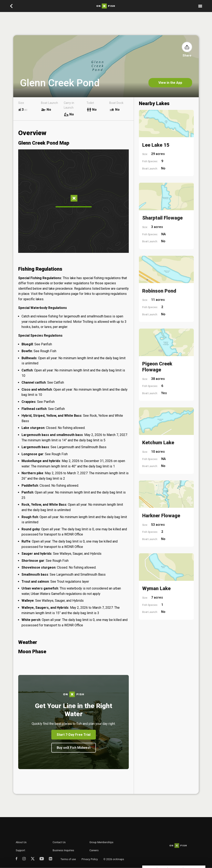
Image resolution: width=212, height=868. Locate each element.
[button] (187, 47)
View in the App (170, 83)
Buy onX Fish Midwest (74, 748)
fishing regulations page (61, 294)
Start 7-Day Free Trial (74, 735)
